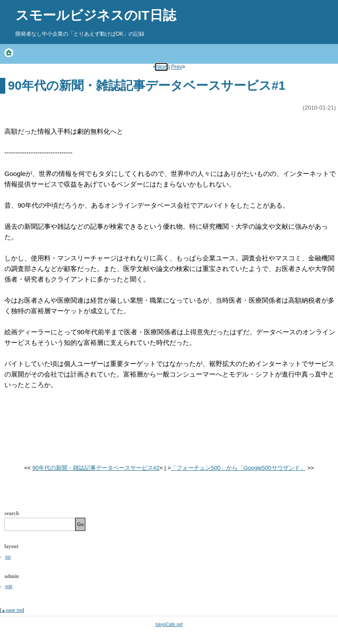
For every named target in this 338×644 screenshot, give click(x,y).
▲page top (12, 610)
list (8, 557)
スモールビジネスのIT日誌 (96, 15)
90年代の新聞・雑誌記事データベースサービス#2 (96, 468)
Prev (177, 67)
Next (161, 67)
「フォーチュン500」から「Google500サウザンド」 (238, 468)
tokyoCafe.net (169, 624)
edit (9, 587)
